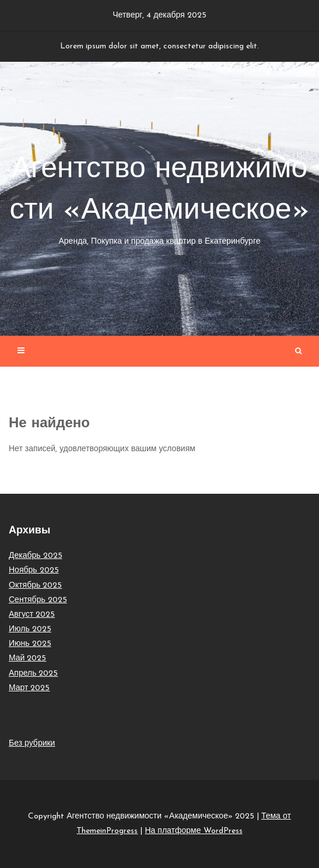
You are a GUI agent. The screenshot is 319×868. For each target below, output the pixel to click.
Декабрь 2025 (36, 556)
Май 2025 (27, 658)
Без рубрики (32, 744)
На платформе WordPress (193, 831)
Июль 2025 (30, 629)
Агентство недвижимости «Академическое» (159, 202)
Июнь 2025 (30, 644)
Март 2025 (29, 688)
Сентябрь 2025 (38, 600)
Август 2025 (32, 615)
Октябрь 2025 (35, 586)
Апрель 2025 (34, 674)
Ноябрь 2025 (34, 570)
